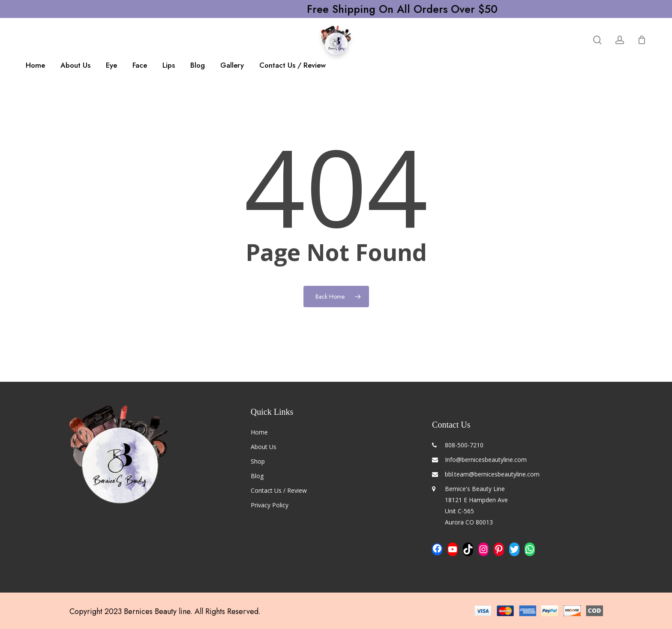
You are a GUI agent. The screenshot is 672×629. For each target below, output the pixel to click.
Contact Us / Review (279, 490)
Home (259, 432)
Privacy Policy (270, 505)
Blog (257, 476)
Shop (258, 461)
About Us (264, 447)
